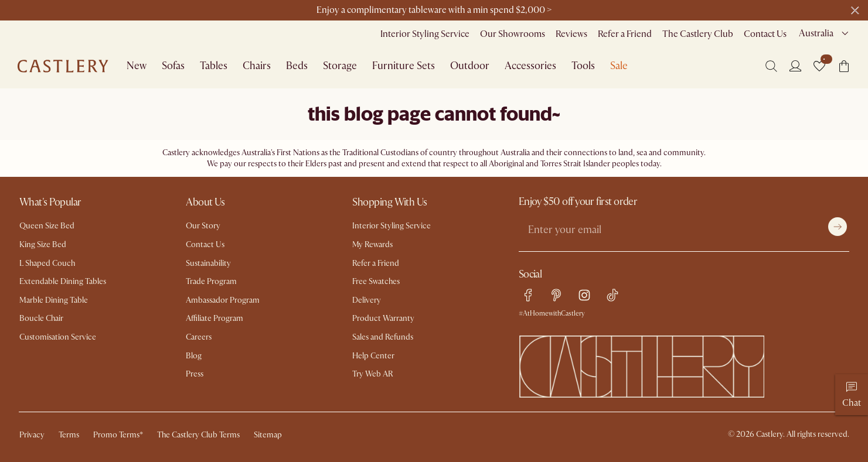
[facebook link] (528, 295)
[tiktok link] (612, 295)
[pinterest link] (556, 295)
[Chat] (852, 395)
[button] (819, 66)
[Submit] (838, 227)
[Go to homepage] (63, 66)
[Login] (795, 66)
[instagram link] (584, 295)
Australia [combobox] (816, 33)
